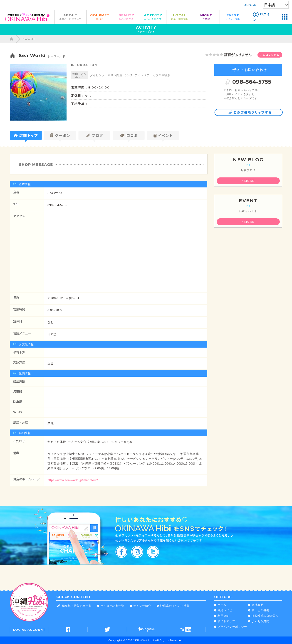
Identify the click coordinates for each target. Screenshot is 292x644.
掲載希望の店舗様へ (265, 616)
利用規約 (223, 616)
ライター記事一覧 (112, 606)
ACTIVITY (153, 17)
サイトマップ (226, 621)
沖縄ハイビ (225, 610)
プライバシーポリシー (232, 627)
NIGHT (206, 17)
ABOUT (70, 17)
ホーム (222, 605)
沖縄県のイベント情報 (175, 606)
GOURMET (100, 17)
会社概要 (257, 605)
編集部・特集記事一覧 (77, 606)
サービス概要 (260, 610)
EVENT (233, 17)
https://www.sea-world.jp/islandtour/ (73, 480)
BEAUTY (126, 17)
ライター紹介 (142, 606)
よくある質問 (260, 621)
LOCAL (180, 17)
